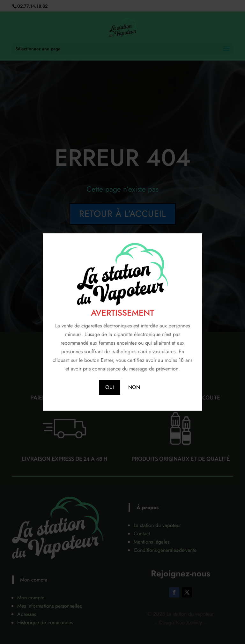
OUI (110, 387)
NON (134, 387)
